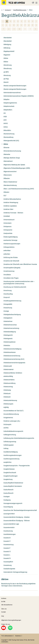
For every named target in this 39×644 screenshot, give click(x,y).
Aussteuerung (8, 531)
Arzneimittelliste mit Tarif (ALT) (13, 411)
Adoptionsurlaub (9, 106)
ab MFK (6, 72)
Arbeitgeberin (8, 318)
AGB (5, 117)
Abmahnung (8, 65)
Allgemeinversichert (10, 172)
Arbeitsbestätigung (10, 332)
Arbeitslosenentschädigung (12, 349)
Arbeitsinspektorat (9, 342)
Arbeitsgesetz (8, 339)
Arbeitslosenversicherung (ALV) (14, 359)
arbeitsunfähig (8, 376)
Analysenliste (8, 233)
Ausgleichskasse (9, 469)
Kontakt (3, 612)
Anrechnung (8, 291)
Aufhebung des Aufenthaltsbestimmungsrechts (19, 438)
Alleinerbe (7, 154)
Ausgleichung (8, 479)
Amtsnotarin (7, 223)
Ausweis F (7, 548)
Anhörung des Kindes (11, 257)
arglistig (6, 407)
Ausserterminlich (9, 527)
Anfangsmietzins (9, 247)
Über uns (4, 609)
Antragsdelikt (8, 304)
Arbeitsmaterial (8, 369)
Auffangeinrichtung (10, 435)
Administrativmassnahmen (12, 93)
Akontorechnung (9, 134)
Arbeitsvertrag (8, 387)
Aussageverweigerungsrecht (13, 503)
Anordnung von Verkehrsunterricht (15, 287)
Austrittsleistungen (10, 534)
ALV (5, 196)
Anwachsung (8, 308)
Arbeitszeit (7, 393)
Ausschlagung (8, 507)
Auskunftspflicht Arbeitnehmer (13, 483)
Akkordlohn (7, 130)
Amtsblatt (7, 216)
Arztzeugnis (7, 424)
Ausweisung (8, 565)
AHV (5, 120)
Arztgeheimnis (8, 418)
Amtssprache (8, 230)
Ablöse (6, 58)
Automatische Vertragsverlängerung (15, 572)
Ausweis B (7, 538)
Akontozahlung (8, 137)
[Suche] (33, 3)
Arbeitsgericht (8, 335)
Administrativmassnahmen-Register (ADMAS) (19, 96)
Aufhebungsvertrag (10, 442)
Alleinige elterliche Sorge (12, 158)
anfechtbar (7, 251)
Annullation (7, 275)
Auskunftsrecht (8, 490)
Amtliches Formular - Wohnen (13, 213)
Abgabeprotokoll (9, 51)
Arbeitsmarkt (8, 366)
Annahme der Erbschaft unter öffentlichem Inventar (20, 264)
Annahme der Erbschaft (11, 261)
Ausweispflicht (8, 562)
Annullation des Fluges (11, 278)
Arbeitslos (7, 345)
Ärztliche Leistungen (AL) (12, 421)
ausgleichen (7, 462)
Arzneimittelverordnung (11, 414)
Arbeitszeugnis (8, 404)
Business (19, 636)
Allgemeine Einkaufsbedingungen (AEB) (17, 168)
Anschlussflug (8, 294)
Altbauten (7, 178)
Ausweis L (7, 555)
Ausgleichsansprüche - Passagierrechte (17, 466)
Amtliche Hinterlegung (11, 202)
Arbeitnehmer (8, 321)
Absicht (6, 82)
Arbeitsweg (7, 390)
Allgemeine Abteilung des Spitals (14, 165)
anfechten (7, 254)
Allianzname (8, 175)
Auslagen (7, 497)
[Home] (2, 10)
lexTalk (3, 602)
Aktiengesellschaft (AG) (11, 141)
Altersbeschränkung (10, 185)
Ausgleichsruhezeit (10, 473)
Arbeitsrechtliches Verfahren (13, 373)
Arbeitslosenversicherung (12, 356)
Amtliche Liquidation (10, 206)
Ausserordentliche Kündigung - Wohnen (17, 521)
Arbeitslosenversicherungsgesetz (14, 363)
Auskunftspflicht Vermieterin (13, 486)
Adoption (6, 99)
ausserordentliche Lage (11, 524)
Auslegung (7, 500)
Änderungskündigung (11, 237)
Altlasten (6, 192)
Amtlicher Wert (8, 209)
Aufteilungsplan (9, 445)
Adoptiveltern (8, 110)
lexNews (4, 598)
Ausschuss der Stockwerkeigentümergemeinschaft (20, 510)
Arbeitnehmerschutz (10, 325)
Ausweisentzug (9, 545)
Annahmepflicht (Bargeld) (12, 268)
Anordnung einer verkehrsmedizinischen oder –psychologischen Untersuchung (19, 283)
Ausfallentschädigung (11, 452)
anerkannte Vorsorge (10, 240)
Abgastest (7, 55)
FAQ (3, 616)
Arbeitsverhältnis (9, 380)
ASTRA (6, 428)
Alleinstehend (8, 161)
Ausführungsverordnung (11, 459)
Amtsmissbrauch (9, 220)
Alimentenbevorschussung (12, 151)
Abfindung (7, 48)
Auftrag (6, 448)
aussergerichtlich (9, 514)
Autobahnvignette (9, 569)
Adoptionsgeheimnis (10, 103)
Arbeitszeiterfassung (10, 400)
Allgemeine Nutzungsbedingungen (11, 620)
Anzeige (6, 311)
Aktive (5, 144)
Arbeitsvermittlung (9, 383)
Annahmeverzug (9, 271)
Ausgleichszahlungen (11, 476)
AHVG (6, 123)
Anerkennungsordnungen (12, 244)
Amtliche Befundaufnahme (12, 199)
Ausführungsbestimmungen (13, 455)
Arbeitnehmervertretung (11, 328)
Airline (6, 127)
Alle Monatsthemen (7, 605)
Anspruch (7, 297)
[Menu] (36, 3)
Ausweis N (7, 558)
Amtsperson (7, 227)
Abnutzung (7, 75)
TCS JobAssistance (8, 636)
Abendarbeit (8, 38)
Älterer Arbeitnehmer (10, 182)
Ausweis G (7, 552)
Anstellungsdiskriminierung (12, 301)
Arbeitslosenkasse (10, 352)
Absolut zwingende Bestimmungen (15, 86)
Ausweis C (7, 541)
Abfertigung (7, 44)
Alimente (6, 148)
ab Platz (6, 79)
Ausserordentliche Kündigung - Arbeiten (17, 517)
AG (5, 113)
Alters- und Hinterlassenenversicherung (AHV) (19, 189)
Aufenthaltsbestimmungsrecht (13, 431)
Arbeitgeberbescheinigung (12, 315)
